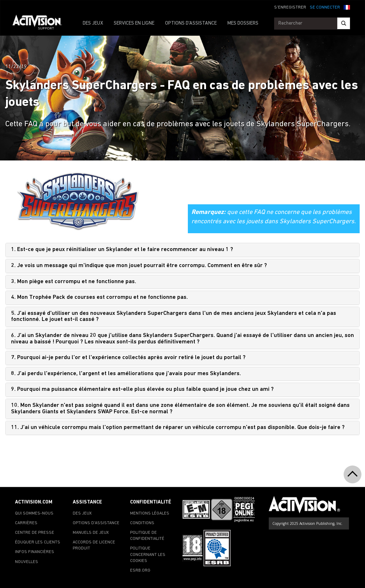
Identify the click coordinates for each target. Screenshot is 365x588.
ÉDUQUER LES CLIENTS (38, 542)
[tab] (182, 250)
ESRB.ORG (140, 571)
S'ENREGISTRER (290, 7)
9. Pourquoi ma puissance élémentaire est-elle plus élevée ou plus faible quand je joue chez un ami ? (142, 389)
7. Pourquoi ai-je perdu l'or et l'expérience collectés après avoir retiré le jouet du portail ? (128, 358)
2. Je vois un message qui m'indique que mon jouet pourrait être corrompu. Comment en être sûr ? (139, 266)
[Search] (344, 23)
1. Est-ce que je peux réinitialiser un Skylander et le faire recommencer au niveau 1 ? (122, 250)
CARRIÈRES (26, 523)
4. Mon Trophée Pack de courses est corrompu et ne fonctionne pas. (99, 297)
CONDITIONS (142, 523)
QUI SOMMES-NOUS (34, 513)
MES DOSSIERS (243, 23)
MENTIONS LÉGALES (150, 513)
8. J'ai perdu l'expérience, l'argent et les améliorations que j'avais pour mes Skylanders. (126, 374)
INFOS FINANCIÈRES (35, 552)
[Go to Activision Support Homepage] (41, 24)
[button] (347, 7)
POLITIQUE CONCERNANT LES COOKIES (148, 554)
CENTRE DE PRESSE (35, 533)
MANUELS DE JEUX (91, 533)
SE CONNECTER (325, 7)
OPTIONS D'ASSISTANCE (191, 23)
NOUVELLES (27, 562)
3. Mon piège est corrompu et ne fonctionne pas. (74, 282)
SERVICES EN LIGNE (134, 23)
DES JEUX (93, 23)
